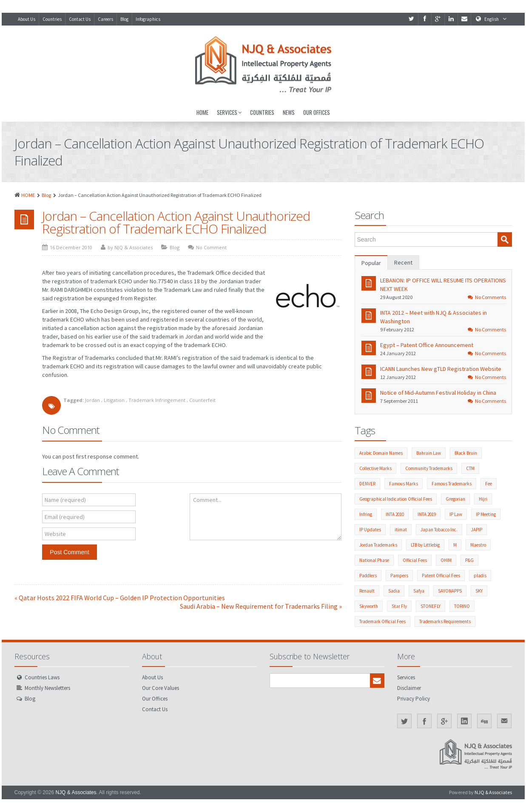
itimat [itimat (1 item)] (401, 530)
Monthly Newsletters (47, 688)
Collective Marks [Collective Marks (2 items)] (375, 468)
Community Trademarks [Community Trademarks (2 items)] (429, 468)
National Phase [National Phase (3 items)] (374, 560)
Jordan (92, 400)
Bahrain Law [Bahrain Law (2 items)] (429, 453)
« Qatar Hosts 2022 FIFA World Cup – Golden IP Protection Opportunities (120, 598)
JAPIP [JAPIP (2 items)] (477, 530)
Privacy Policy (414, 699)
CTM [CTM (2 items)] (470, 468)
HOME (28, 195)
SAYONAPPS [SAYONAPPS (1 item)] (450, 591)
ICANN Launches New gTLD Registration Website (441, 369)
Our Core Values (161, 688)
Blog (124, 19)
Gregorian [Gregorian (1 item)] (455, 499)
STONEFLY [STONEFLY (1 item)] (431, 606)
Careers (105, 19)
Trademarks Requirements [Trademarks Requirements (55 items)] (445, 621)
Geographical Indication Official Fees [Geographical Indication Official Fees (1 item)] (396, 499)
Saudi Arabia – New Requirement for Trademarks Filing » (261, 606)
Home (202, 112)
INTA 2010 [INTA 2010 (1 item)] (395, 514)
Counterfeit (202, 400)
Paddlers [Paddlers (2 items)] (368, 576)
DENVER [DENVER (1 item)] (367, 484)
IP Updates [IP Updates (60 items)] (370, 530)
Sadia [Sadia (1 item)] (394, 591)
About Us (27, 19)
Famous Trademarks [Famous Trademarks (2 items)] (452, 484)
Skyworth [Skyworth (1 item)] (369, 606)
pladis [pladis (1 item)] (480, 576)
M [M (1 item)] (455, 545)
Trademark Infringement (157, 400)
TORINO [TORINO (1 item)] (462, 606)
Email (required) (65, 517)
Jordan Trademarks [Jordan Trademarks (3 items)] (378, 545)
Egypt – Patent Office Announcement (427, 345)
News (289, 112)
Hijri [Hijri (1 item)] (483, 499)
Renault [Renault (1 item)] (367, 591)
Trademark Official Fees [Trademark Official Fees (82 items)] (382, 621)
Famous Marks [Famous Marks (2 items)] (404, 484)
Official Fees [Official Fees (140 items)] (415, 560)
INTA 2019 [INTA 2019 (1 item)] (427, 514)
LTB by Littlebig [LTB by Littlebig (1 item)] (425, 545)
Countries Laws (42, 677)
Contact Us (80, 19)
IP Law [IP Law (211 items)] (456, 514)
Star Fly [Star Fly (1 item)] (399, 606)
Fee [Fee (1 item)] (489, 484)
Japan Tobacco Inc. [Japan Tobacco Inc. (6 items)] (439, 530)
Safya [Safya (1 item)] (419, 591)
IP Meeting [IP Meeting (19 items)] (486, 514)
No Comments (487, 297)
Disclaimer (409, 688)
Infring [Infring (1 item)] (366, 514)
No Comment (211, 247)
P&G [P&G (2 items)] (469, 560)
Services (229, 112)
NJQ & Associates (76, 792)
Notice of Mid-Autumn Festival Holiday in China (438, 393)
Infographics (148, 19)
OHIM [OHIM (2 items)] (446, 560)
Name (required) (65, 500)
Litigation (114, 400)
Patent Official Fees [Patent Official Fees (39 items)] (441, 576)
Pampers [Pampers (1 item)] (399, 576)
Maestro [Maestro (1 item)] (478, 545)
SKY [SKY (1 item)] (479, 591)
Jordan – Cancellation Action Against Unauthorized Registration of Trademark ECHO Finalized (176, 222)
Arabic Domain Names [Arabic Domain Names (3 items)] (381, 453)
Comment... (207, 500)
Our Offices (317, 112)
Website (55, 534)
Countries (52, 19)
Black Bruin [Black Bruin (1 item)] (466, 453)
